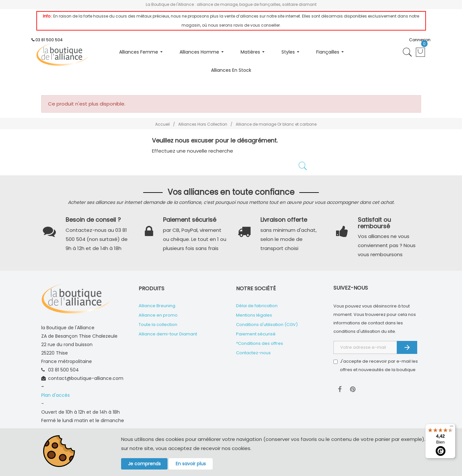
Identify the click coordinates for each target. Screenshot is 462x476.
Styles (288, 52)
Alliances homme (199, 52)
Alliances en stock (231, 70)
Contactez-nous (253, 353)
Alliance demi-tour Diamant (168, 334)
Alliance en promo (158, 315)
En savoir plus (191, 464)
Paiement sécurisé (256, 334)
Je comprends (144, 464)
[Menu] (452, 428)
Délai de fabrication (257, 306)
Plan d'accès (56, 395)
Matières (250, 52)
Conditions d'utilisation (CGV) (267, 325)
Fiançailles (328, 52)
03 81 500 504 (49, 40)
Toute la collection (158, 325)
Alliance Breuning (157, 306)
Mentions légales (254, 315)
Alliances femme (139, 52)
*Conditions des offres (260, 343)
